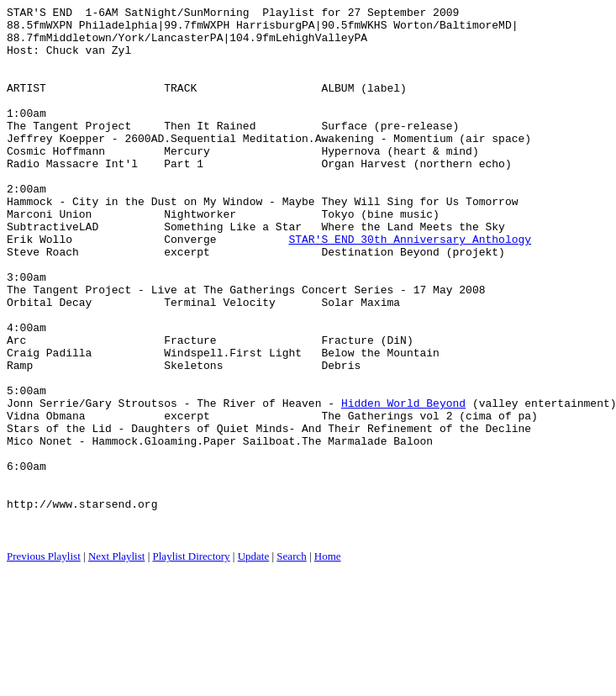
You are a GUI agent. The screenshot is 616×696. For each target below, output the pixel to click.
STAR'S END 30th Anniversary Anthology (410, 287)
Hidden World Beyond (403, 483)
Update (254, 662)
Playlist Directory (192, 662)
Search (291, 662)
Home (328, 662)
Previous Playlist (44, 662)
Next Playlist (117, 662)
